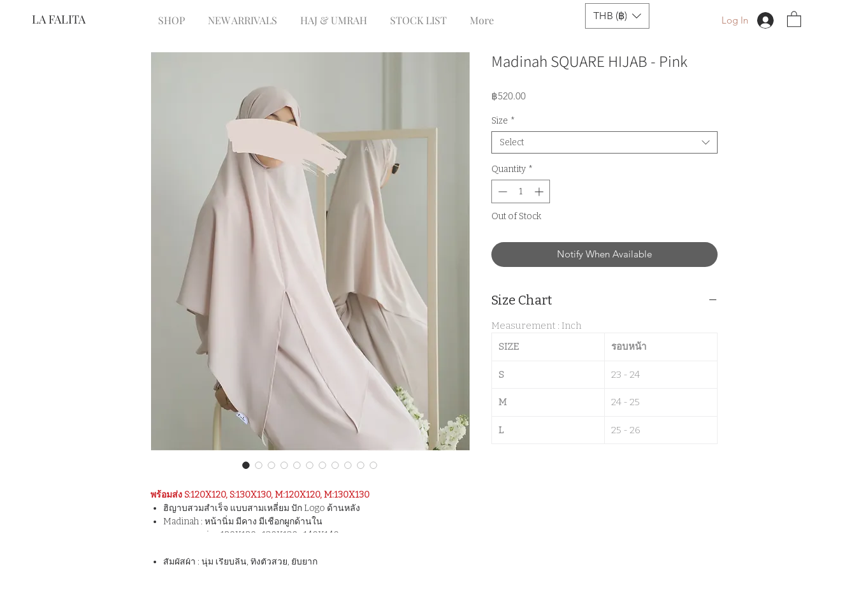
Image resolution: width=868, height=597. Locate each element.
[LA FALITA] (74, 20)
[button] (617, 16)
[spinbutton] (521, 191)
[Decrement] (501, 191)
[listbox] (617, 16)
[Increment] (540, 191)
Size (503, 121)
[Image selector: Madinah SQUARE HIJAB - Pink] (246, 465)
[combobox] (604, 142)
